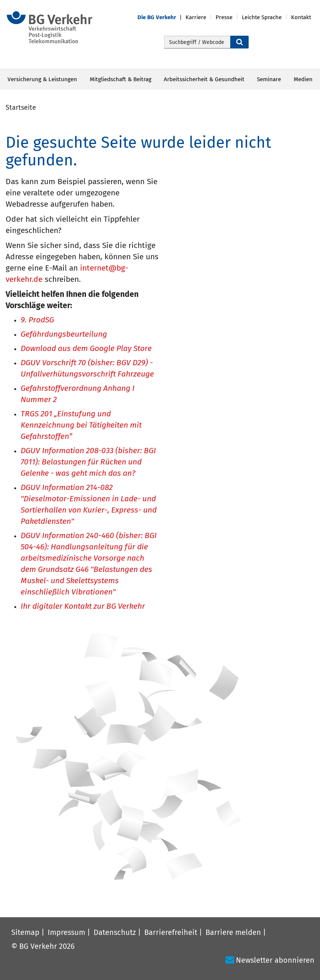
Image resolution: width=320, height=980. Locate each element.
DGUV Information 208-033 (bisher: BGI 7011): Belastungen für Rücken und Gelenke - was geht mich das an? (88, 462)
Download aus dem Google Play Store (86, 349)
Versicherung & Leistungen (42, 79)
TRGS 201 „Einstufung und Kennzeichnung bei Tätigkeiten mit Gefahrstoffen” (81, 426)
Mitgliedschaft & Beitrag (121, 79)
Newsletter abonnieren (275, 960)
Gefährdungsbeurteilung (64, 335)
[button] (162, 17)
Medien (303, 79)
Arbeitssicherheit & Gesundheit (204, 79)
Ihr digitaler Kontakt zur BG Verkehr (83, 607)
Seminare (269, 79)
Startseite (21, 107)
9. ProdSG (37, 320)
